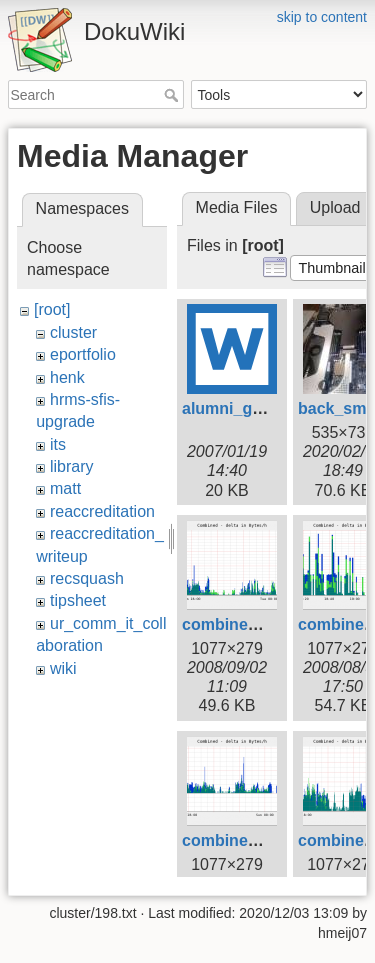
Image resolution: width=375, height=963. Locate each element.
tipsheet (78, 600)
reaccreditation (102, 511)
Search (173, 95)
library (72, 466)
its (58, 444)
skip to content (322, 17)
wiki (63, 668)
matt (65, 488)
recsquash (87, 578)
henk (67, 377)
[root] (52, 309)
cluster (73, 332)
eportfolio (83, 354)
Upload (335, 207)
